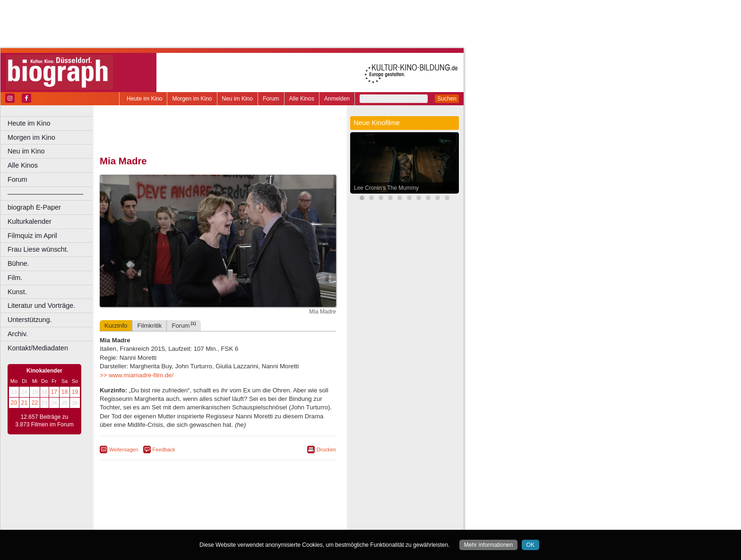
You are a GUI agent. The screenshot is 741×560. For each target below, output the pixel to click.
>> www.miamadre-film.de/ (137, 375)
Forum (271, 99)
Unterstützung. (30, 320)
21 (24, 403)
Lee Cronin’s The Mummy (386, 188)
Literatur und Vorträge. (41, 305)
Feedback (164, 450)
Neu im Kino (237, 99)
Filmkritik (149, 326)
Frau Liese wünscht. (38, 249)
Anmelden (337, 99)
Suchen (447, 99)
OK (530, 545)
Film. (15, 278)
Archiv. (18, 334)
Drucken (326, 450)
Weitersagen (124, 450)
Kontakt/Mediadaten (38, 348)
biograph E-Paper (34, 207)
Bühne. (18, 263)
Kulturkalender (30, 221)
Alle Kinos (302, 99)
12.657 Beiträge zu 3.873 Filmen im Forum (44, 421)
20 (14, 403)
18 (65, 392)
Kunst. (17, 292)
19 (75, 392)
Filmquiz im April (32, 236)
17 (54, 392)
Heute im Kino (144, 99)
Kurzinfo (116, 326)
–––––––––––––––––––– (45, 194)
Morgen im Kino (192, 99)
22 (35, 403)
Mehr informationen (488, 545)
